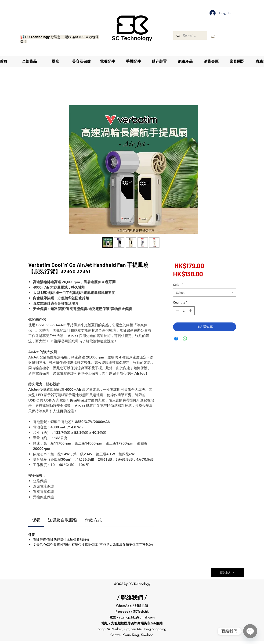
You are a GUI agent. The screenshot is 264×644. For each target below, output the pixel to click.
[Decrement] (177, 311)
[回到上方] (227, 573)
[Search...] (190, 36)
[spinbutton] (184, 311)
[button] (213, 35)
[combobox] (205, 293)
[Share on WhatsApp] (185, 339)
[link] (36, 520)
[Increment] (191, 311)
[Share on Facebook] (176, 339)
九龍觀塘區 (119, 623)
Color (178, 285)
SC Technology (132, 38)
